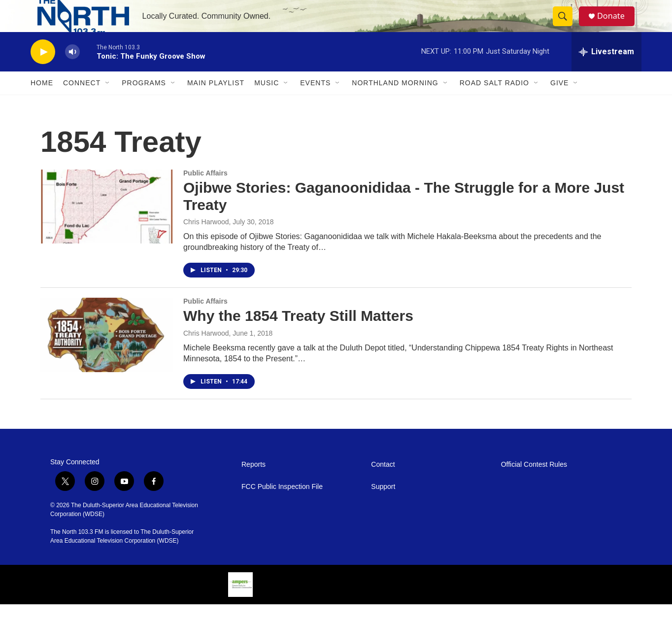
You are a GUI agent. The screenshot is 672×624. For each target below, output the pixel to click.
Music (267, 103)
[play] (43, 72)
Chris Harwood (206, 242)
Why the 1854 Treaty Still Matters (298, 335)
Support (383, 506)
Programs (144, 103)
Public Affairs (205, 193)
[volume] (72, 72)
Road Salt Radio (494, 103)
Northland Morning (395, 103)
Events (315, 103)
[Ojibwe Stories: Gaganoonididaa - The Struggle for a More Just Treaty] (107, 226)
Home (42, 103)
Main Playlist (216, 103)
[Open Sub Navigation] (108, 103)
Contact (383, 484)
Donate (616, 26)
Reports (253, 484)
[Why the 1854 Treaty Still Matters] (107, 354)
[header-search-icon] (567, 26)
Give (559, 103)
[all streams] (606, 71)
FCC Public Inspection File (282, 506)
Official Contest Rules (534, 484)
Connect (82, 103)
